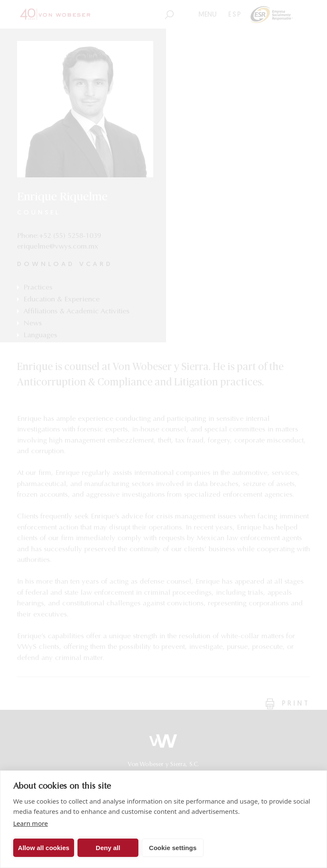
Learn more (31, 823)
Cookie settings (173, 848)
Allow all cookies (44, 848)
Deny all (108, 848)
